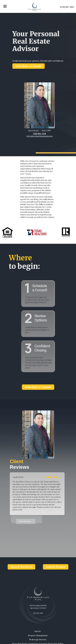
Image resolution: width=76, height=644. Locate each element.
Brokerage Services (38, 640)
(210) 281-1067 (67, 7)
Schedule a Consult (29, 66)
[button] (5, 7)
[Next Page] (26, 521)
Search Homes (56, 567)
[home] (34, 7)
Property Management (38, 635)
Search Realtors (21, 567)
